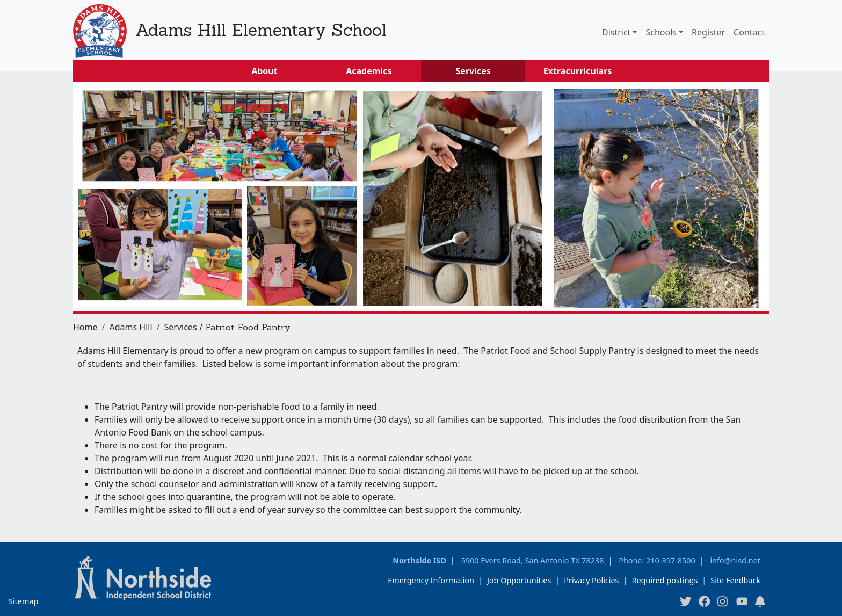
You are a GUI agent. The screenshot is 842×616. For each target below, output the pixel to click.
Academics (369, 71)
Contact (749, 32)
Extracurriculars (578, 71)
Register (708, 32)
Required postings (665, 580)
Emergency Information (431, 580)
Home (85, 327)
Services (473, 71)
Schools (661, 32)
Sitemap (23, 601)
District (616, 32)
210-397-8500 (671, 560)
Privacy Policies (591, 580)
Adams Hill (130, 327)
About (264, 71)
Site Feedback (735, 580)
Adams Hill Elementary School (261, 30)
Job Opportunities (519, 580)
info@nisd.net (735, 560)
